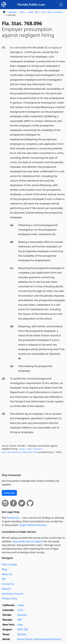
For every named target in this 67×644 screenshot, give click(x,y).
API (4, 579)
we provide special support (28, 541)
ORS (26, 629)
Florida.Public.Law (31, 4)
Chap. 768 (33, 12)
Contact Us (8, 584)
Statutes (13, 12)
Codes (21, 605)
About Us (7, 574)
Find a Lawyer (10, 564)
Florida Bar (13, 518)
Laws (20, 625)
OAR (20, 629)
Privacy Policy (9, 598)
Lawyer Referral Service (32, 525)
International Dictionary (47, 639)
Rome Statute (25, 639)
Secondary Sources (13, 594)
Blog (4, 569)
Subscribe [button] (9, 493)
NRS (20, 620)
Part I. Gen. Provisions (52, 12)
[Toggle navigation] (61, 5)
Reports (6, 589)
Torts (22, 12)
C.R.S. (20, 610)
